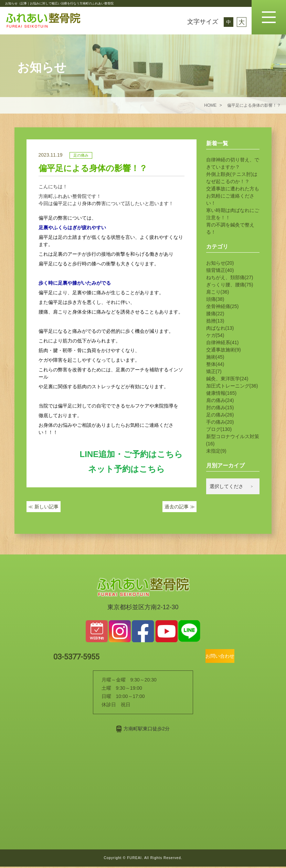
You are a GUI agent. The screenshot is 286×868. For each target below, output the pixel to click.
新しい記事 (43, 508)
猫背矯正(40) (220, 270)
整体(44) (215, 364)
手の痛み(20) (220, 422)
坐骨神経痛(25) (223, 306)
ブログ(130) (219, 429)
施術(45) (215, 357)
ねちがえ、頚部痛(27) (230, 277)
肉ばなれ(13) (220, 328)
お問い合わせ (208, 657)
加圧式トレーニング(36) (232, 386)
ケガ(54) (215, 335)
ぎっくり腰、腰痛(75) (230, 285)
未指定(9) (216, 451)
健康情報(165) (221, 393)
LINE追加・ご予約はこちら (131, 454)
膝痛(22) (215, 314)
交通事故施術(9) (224, 350)
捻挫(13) (215, 321)
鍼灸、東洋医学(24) (227, 379)
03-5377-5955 (92, 657)
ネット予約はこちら (126, 469)
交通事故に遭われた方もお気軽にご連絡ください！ (233, 196)
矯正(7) (214, 371)
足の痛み (81, 155)
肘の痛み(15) (220, 407)
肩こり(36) (218, 292)
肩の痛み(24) (220, 400)
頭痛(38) (215, 299)
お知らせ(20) (220, 263)
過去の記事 (180, 508)
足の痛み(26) (220, 415)
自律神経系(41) (223, 342)
